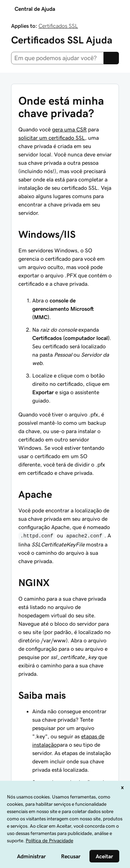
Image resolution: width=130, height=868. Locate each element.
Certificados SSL (58, 26)
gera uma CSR (69, 129)
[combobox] (57, 58)
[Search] (111, 58)
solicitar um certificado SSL (52, 138)
